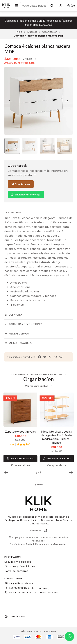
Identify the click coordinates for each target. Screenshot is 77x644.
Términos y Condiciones (20, 566)
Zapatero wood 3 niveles (20, 431)
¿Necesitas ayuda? (18, 343)
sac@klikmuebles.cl (19, 583)
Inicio (19, 32)
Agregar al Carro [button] (20, 459)
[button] (61, 357)
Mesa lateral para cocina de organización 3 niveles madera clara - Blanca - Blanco (57, 437)
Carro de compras (16, 571)
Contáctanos (20, 184)
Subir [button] (39, 484)
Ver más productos (38, 386)
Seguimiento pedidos (18, 562)
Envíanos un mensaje (25, 195)
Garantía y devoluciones (23, 324)
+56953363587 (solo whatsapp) (27, 588)
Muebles (32, 32)
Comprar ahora (20, 465)
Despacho (13, 315)
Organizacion (50, 32)
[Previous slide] (10, 101)
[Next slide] (67, 101)
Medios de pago (17, 334)
